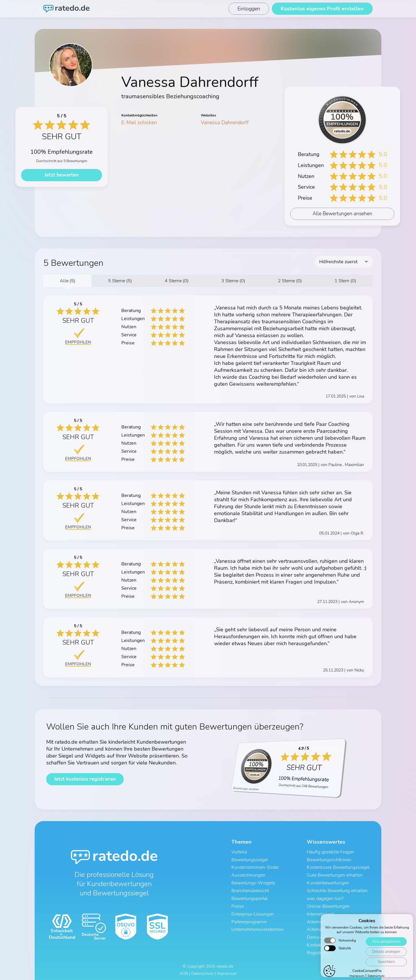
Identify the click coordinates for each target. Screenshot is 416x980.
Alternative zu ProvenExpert (335, 920)
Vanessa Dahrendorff (225, 122)
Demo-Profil (320, 935)
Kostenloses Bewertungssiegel (338, 867)
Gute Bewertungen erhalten (335, 875)
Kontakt (315, 942)
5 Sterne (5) (120, 281)
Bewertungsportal (250, 897)
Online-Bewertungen (328, 905)
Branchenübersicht (250, 890)
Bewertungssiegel (250, 860)
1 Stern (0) (345, 281)
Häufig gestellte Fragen (330, 852)
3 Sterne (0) (233, 281)
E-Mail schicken (139, 122)
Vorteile (239, 852)
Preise (238, 905)
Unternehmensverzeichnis (258, 927)
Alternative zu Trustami (330, 927)
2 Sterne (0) (290, 281)
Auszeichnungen (248, 875)
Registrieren (319, 950)
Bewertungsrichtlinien (329, 860)
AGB (184, 971)
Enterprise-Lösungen (253, 912)
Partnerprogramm (249, 920)
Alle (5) (68, 281)
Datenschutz (202, 971)
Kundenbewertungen (328, 882)
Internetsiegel (321, 912)
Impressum (227, 971)
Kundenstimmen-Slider (255, 867)
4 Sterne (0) (177, 281)
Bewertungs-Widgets (253, 882)
